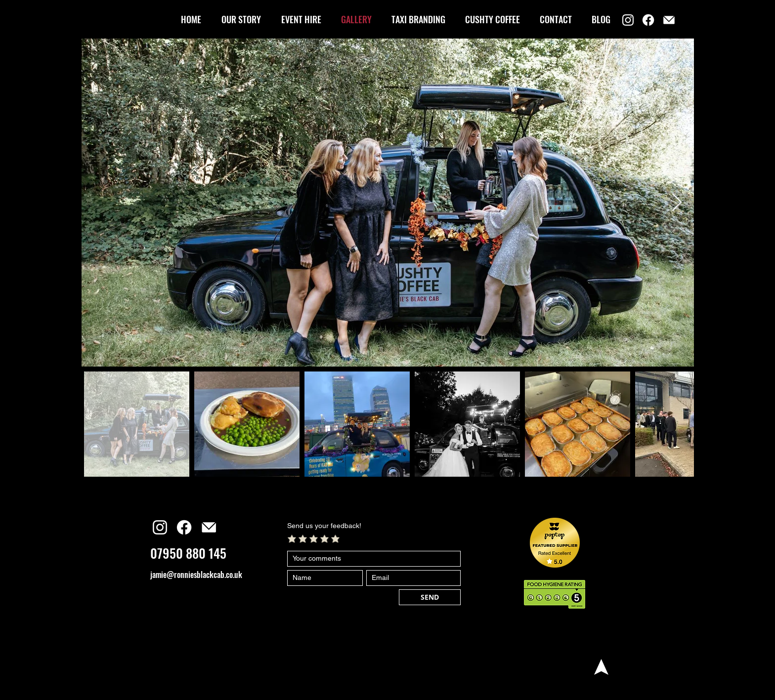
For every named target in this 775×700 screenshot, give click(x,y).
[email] (668, 20)
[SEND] (430, 597)
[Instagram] (628, 20)
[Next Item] (677, 203)
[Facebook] (648, 20)
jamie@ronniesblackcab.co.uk (196, 575)
